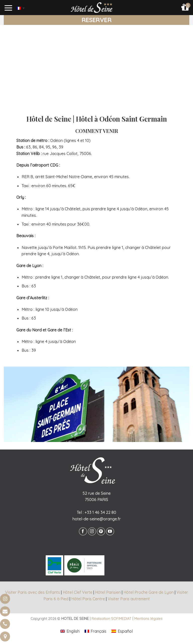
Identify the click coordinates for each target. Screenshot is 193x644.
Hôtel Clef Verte (78, 592)
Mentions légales (148, 619)
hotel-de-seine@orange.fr (97, 519)
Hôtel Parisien (108, 592)
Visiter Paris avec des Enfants (33, 592)
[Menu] (9, 8)
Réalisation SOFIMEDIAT (112, 619)
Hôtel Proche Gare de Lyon (149, 592)
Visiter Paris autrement (129, 599)
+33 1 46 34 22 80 (100, 512)
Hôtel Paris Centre (88, 599)
